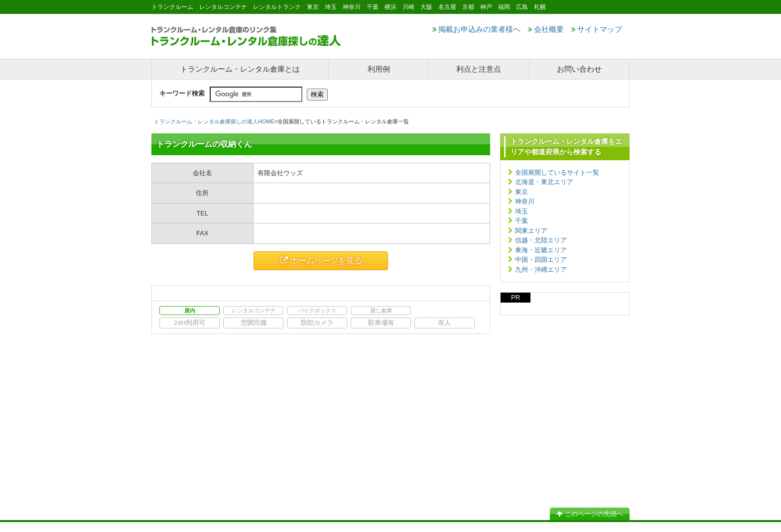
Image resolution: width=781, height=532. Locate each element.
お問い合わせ (579, 69)
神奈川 (525, 201)
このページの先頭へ (590, 514)
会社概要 (546, 29)
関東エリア (531, 231)
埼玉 (521, 211)
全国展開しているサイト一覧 (557, 172)
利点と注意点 (479, 69)
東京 (521, 192)
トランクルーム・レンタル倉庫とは (240, 69)
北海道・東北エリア (544, 182)
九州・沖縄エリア (541, 269)
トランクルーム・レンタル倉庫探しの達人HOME (214, 121)
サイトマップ (597, 29)
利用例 (379, 69)
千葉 (521, 221)
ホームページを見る (321, 261)
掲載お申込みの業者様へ (476, 29)
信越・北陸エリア (541, 240)
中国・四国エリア (541, 260)
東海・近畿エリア (541, 250)
